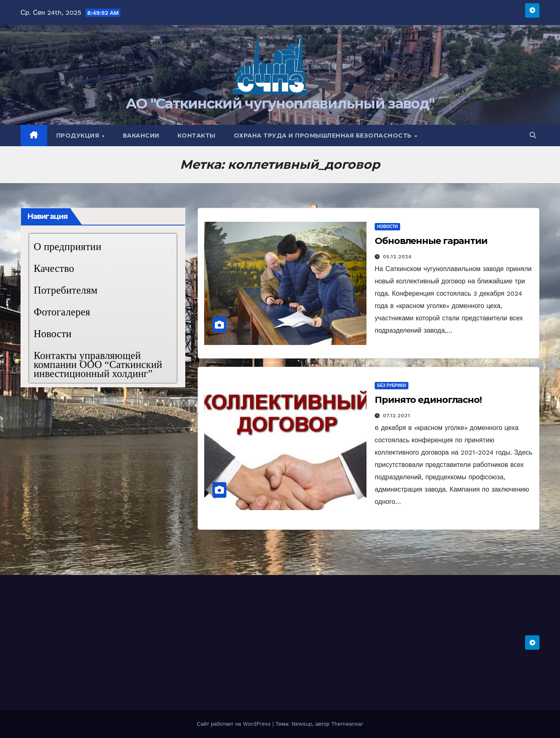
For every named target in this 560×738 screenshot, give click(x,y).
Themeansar (347, 724)
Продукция (79, 136)
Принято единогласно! (428, 400)
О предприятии (68, 247)
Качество (54, 268)
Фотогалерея (62, 312)
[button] (533, 135)
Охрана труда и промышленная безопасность (324, 136)
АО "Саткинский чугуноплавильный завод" (280, 103)
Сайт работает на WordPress (235, 724)
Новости (53, 334)
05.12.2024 (397, 257)
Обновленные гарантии (431, 241)
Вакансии (141, 136)
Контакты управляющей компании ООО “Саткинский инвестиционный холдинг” (98, 364)
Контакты (197, 136)
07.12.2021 (396, 416)
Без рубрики (392, 385)
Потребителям (66, 290)
